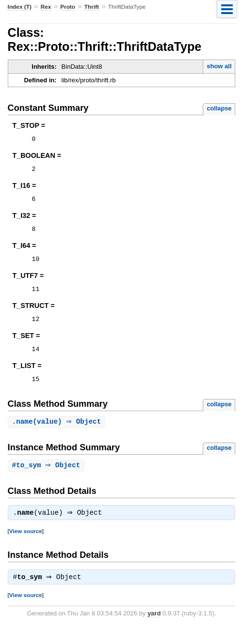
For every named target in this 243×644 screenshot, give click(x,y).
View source (26, 546)
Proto (68, 7)
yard (154, 629)
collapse (219, 108)
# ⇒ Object (48, 479)
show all (219, 66)
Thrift (92, 7)
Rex (46, 7)
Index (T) (20, 7)
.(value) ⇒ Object (58, 435)
